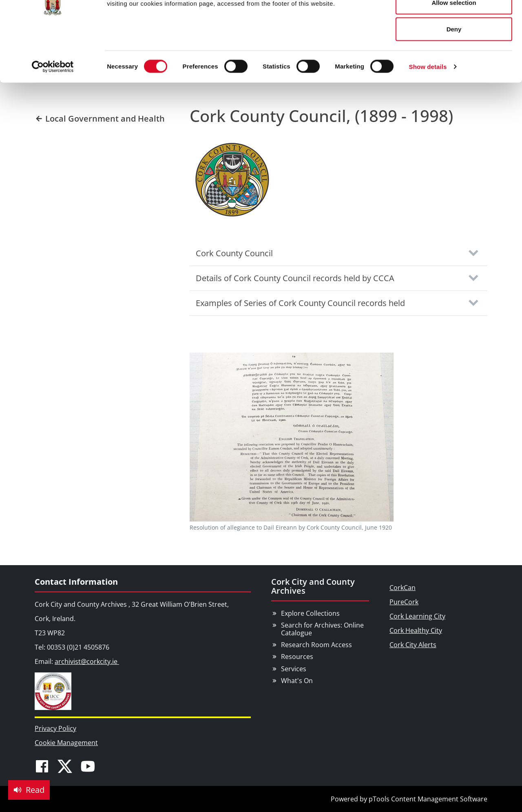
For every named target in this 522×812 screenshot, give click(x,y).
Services (294, 669)
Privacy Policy (55, 728)
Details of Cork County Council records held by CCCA (295, 278)
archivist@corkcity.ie (87, 661)
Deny (454, 75)
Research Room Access (316, 645)
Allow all (454, 21)
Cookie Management (66, 743)
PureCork (404, 602)
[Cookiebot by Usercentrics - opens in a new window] (53, 113)
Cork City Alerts (413, 645)
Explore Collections (310, 613)
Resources (297, 657)
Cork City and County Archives (313, 586)
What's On (297, 681)
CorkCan (403, 588)
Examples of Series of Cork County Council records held (300, 303)
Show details (428, 112)
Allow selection (454, 48)
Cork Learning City (417, 616)
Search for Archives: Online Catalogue (322, 629)
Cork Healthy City (416, 630)
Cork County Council (234, 253)
